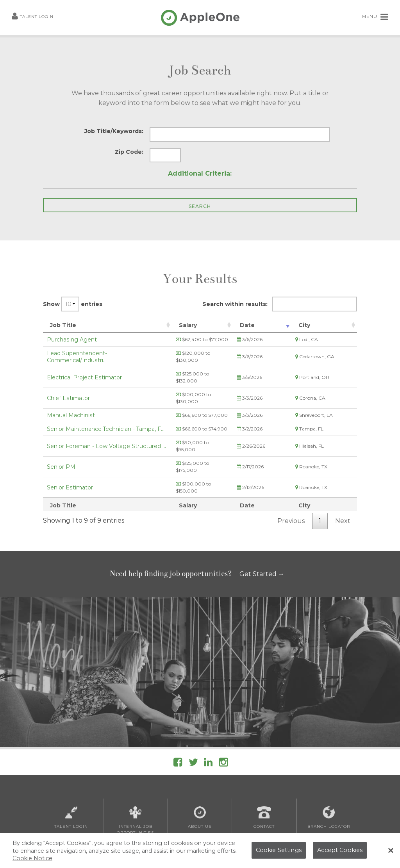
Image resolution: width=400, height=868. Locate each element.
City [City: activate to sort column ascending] (318, 325)
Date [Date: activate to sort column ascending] (279, 325)
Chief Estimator (68, 381)
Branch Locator (329, 776)
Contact (264, 776)
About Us (200, 776)
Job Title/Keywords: (114, 131)
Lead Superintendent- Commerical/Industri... (108, 353)
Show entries (73, 304)
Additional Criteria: (200, 173)
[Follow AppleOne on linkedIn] (208, 721)
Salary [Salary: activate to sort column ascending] (205, 325)
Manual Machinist (71, 394)
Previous (291, 479)
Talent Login (33, 17)
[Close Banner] (391, 853)
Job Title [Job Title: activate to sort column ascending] (63, 325)
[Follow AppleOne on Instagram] (223, 721)
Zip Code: (129, 152)
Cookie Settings (279, 852)
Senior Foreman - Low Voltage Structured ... (106, 422)
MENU (375, 17)
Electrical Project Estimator (84, 367)
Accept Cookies (340, 852)
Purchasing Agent (72, 340)
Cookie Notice (32, 861)
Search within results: (280, 304)
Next (343, 479)
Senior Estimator (70, 449)
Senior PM (61, 435)
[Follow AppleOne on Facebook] (178, 721)
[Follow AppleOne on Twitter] (193, 721)
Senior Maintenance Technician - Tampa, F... (106, 408)
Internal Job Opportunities (135, 779)
